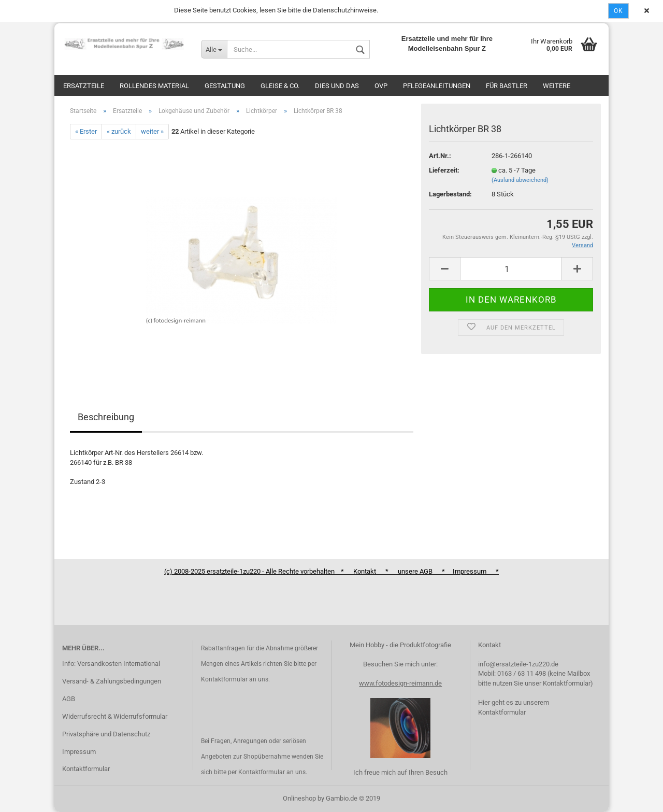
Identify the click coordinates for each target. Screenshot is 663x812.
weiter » (152, 131)
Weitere (557, 86)
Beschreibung (106, 417)
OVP (381, 86)
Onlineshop (299, 798)
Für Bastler (507, 86)
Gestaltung (225, 86)
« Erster (86, 131)
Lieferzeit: (444, 170)
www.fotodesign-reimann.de (400, 683)
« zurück (119, 131)
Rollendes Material (154, 86)
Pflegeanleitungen (437, 86)
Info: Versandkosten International (111, 664)
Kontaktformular (86, 769)
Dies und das (337, 86)
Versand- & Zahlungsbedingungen (112, 681)
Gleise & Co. (280, 86)
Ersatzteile (84, 86)
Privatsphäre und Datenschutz (106, 734)
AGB (69, 699)
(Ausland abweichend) (520, 180)
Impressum (79, 752)
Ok (618, 11)
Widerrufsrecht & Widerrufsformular (115, 716)
